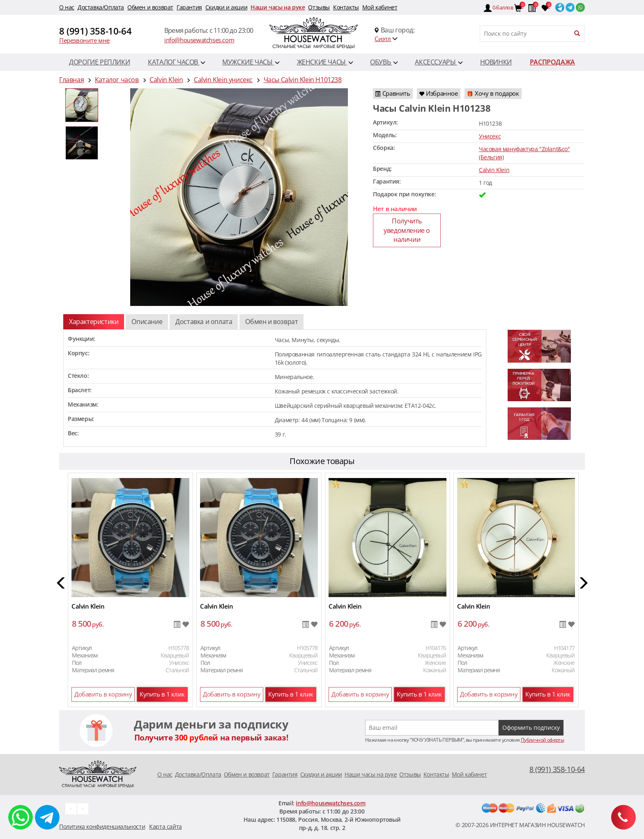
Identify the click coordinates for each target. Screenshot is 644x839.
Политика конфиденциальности (102, 826)
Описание (147, 322)
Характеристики (94, 322)
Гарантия (189, 7)
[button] (61, 584)
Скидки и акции (226, 7)
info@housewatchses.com (199, 40)
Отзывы (319, 7)
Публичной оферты (542, 740)
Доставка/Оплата (101, 7)
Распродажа (552, 62)
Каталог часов (176, 62)
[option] (82, 105)
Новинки (496, 62)
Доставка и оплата (204, 322)
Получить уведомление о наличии (407, 230)
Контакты (346, 7)
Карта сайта (166, 826)
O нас (67, 7)
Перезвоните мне (84, 40)
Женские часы (325, 62)
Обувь (384, 62)
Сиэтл (383, 39)
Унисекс (490, 136)
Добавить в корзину (103, 694)
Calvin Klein (494, 170)
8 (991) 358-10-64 (95, 31)
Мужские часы (251, 62)
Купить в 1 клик (162, 694)
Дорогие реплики (99, 62)
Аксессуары (439, 62)
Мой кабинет (380, 7)
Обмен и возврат (150, 7)
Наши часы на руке (278, 7)
